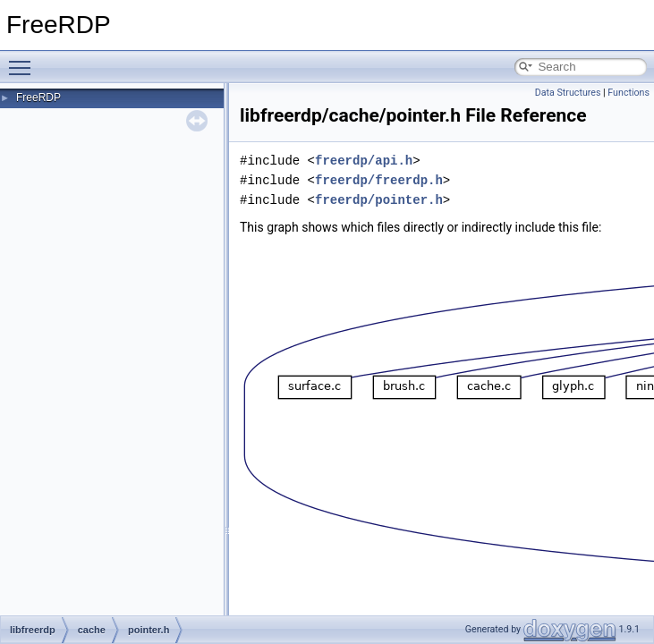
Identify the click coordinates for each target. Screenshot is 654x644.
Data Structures (568, 93)
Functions (629, 93)
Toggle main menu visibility (24, 60)
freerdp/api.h (364, 161)
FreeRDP (38, 97)
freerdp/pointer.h (379, 200)
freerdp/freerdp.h (379, 180)
